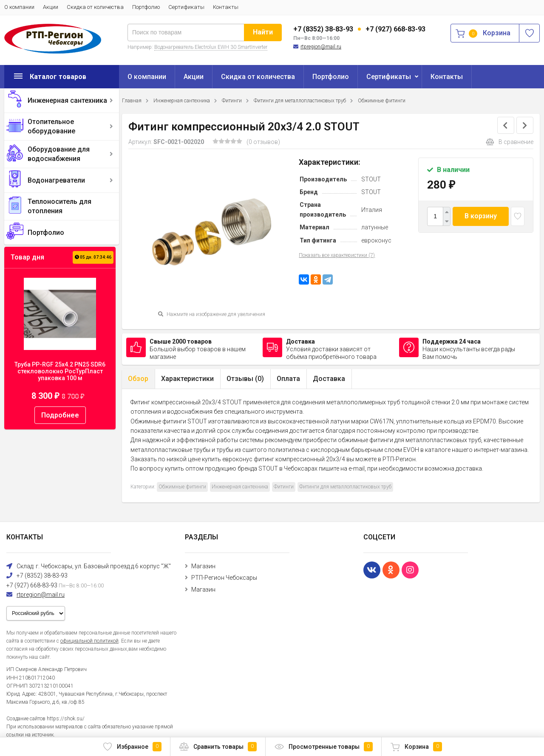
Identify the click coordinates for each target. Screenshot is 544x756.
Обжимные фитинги (382, 101)
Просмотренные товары (323, 747)
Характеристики (187, 379)
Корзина (416, 747)
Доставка (329, 379)
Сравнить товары (218, 747)
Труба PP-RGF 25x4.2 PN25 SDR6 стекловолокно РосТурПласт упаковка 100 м (60, 371)
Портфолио (146, 7)
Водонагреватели (56, 180)
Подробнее (60, 415)
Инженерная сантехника (67, 100)
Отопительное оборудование (51, 126)
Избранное (132, 747)
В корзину (481, 216)
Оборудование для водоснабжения (59, 154)
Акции (51, 7)
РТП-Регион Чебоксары (224, 578)
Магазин (203, 566)
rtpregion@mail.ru (321, 47)
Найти (263, 32)
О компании (19, 7)
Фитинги (232, 101)
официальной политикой (89, 641)
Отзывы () (245, 379)
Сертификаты (186, 7)
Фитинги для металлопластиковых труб (300, 101)
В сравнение (510, 142)
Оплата (288, 379)
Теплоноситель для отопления (59, 206)
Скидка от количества (95, 7)
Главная (132, 101)
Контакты (226, 7)
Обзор (138, 379)
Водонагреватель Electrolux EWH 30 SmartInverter (211, 47)
